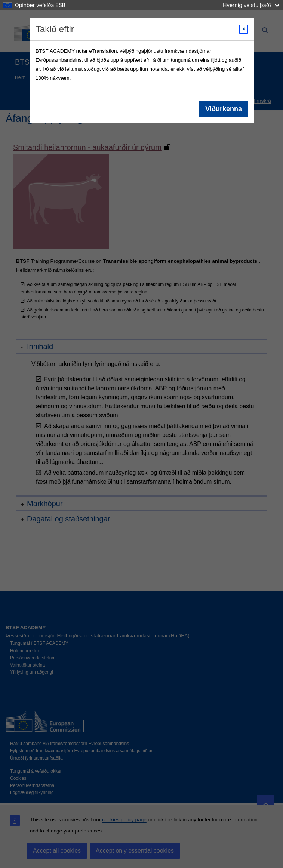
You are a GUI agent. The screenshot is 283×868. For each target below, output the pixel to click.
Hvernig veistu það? (251, 5)
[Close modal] (244, 29)
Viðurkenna (224, 109)
